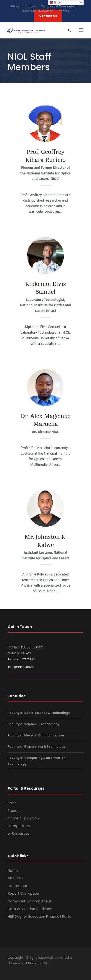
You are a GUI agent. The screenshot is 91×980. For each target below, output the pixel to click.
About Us (15, 878)
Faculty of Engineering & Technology (37, 746)
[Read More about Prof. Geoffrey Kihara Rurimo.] (45, 123)
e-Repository (19, 826)
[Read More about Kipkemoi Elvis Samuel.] (45, 263)
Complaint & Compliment (59, 6)
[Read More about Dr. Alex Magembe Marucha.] (45, 391)
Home (13, 871)
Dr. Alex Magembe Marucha (45, 420)
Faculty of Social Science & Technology (39, 713)
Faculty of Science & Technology (33, 724)
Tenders (63, 11)
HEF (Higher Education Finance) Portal (40, 916)
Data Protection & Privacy (30, 909)
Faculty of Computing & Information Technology (37, 761)
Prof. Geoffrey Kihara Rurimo (45, 156)
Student (14, 811)
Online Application (23, 818)
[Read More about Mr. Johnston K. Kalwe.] (45, 509)
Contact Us (17, 886)
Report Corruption (24, 6)
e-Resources (19, 833)
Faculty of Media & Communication (36, 735)
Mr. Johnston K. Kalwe (45, 541)
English (56, 3)
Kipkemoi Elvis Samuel (46, 288)
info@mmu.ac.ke (21, 667)
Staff (12, 803)
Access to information (38, 11)
